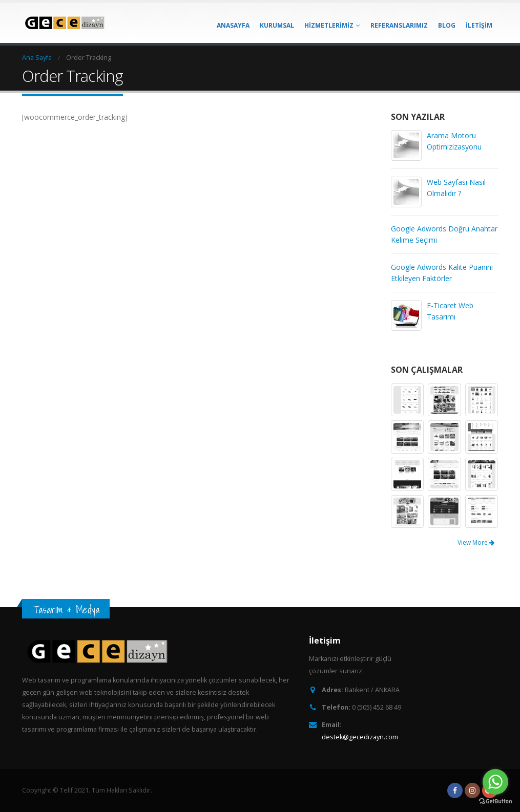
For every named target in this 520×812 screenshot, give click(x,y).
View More (476, 542)
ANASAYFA (233, 25)
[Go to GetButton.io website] (495, 802)
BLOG (447, 25)
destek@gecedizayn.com (360, 737)
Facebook (455, 790)
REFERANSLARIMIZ (399, 25)
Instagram (472, 790)
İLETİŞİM (479, 25)
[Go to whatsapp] (495, 782)
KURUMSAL (277, 25)
